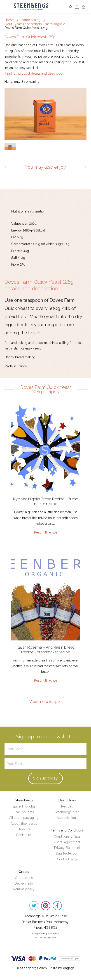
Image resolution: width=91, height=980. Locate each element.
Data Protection (67, 853)
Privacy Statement (67, 848)
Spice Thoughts (24, 806)
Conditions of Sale (67, 836)
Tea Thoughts (24, 812)
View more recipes (45, 702)
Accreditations (67, 818)
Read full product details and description (34, 73)
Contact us (24, 835)
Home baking (31, 20)
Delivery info (24, 883)
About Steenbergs (24, 824)
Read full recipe (46, 532)
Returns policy (24, 889)
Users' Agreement (67, 842)
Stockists (24, 829)
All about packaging (24, 818)
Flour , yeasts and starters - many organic (35, 24)
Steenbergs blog (67, 812)
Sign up (45, 778)
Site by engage (63, 968)
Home (9, 20)
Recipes (67, 806)
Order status (24, 878)
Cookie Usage (67, 859)
